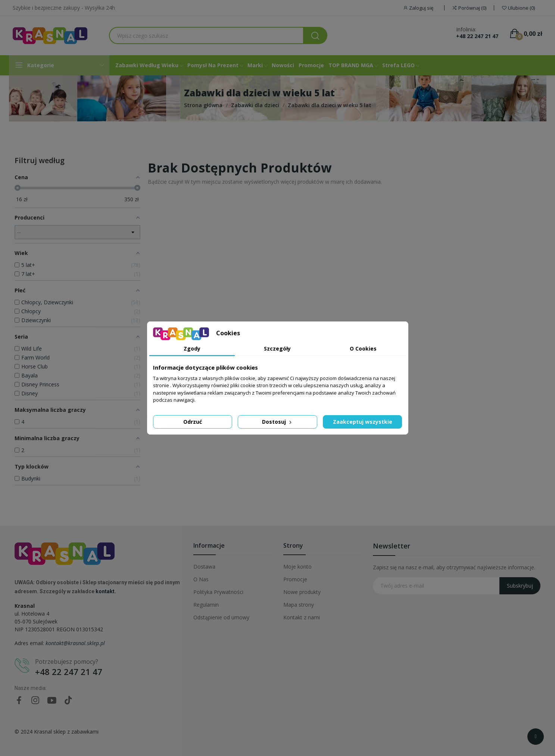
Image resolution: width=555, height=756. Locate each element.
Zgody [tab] (192, 349)
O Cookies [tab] (363, 349)
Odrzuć (193, 422)
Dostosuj (277, 422)
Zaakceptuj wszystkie (363, 422)
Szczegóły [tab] (277, 349)
